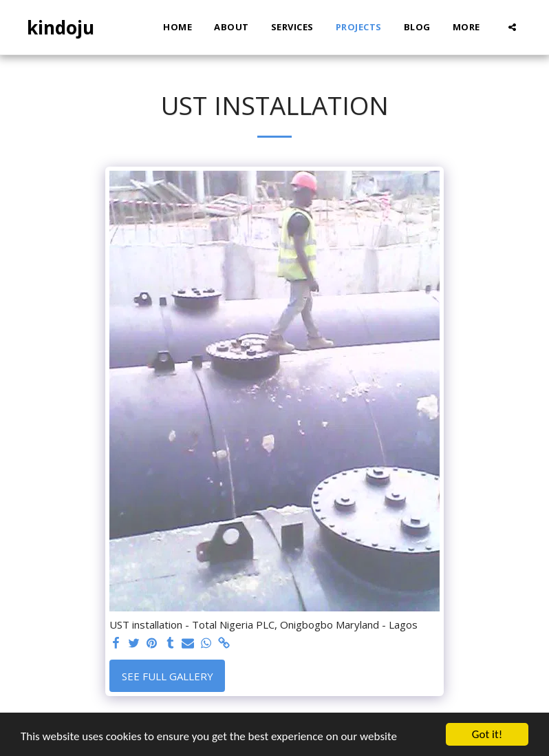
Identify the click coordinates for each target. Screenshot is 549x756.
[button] (512, 27)
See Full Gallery (168, 676)
